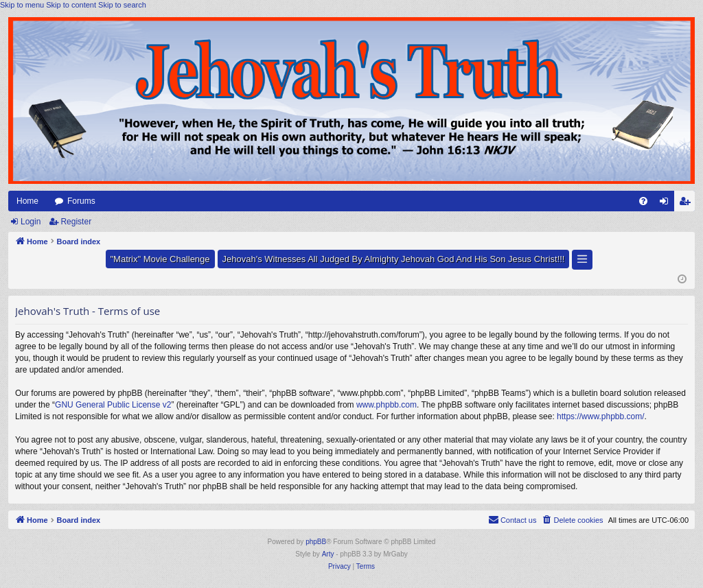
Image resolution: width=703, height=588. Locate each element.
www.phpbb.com (387, 405)
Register (76, 222)
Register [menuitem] (688, 204)
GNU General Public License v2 (113, 405)
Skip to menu (22, 5)
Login (31, 222)
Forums (81, 201)
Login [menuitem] (667, 204)
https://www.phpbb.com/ (600, 416)
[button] (582, 260)
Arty (328, 554)
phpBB (316, 542)
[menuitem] (643, 201)
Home (27, 201)
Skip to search (122, 5)
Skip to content (71, 5)
